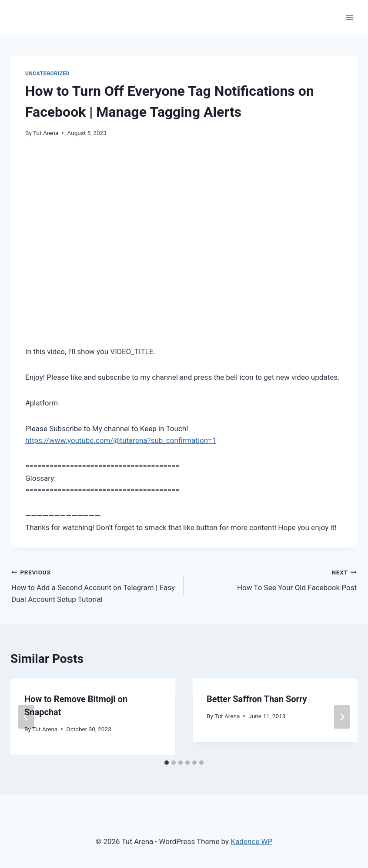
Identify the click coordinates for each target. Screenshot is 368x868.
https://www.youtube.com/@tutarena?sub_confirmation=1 (121, 440)
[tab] (167, 763)
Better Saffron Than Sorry (257, 699)
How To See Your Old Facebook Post (274, 579)
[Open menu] (350, 17)
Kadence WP (251, 841)
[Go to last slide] (26, 717)
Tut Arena (46, 133)
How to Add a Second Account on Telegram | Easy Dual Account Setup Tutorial (94, 585)
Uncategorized (47, 74)
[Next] (342, 717)
